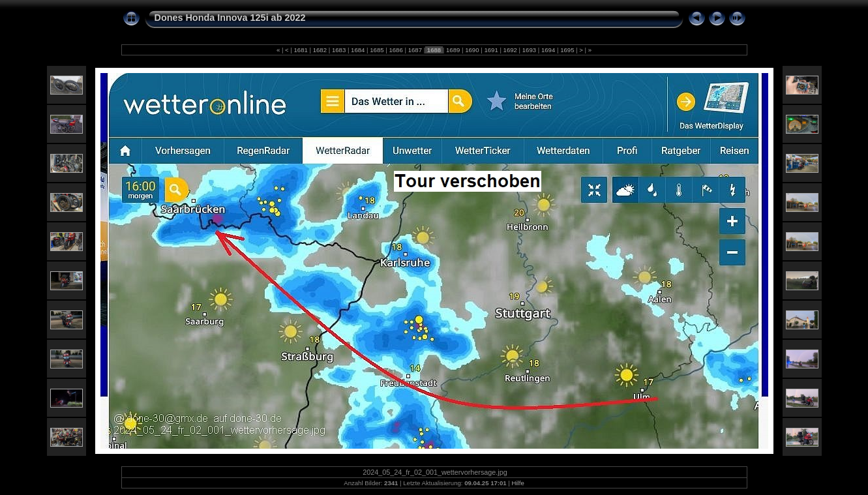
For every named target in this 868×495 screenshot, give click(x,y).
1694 (548, 50)
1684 (358, 50)
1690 (472, 50)
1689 (453, 50)
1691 (491, 50)
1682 (320, 50)
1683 (339, 50)
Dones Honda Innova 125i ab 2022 (230, 18)
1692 (510, 50)
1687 (415, 50)
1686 (396, 50)
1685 (377, 50)
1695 (567, 50)
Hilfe (518, 483)
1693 (529, 50)
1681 (301, 50)
